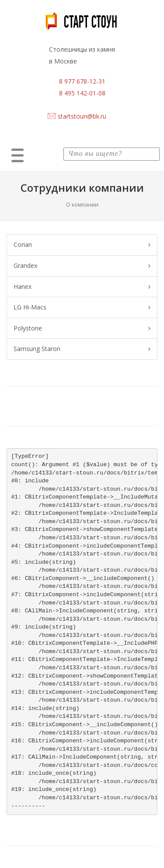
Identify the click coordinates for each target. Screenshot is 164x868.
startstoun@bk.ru (82, 116)
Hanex (82, 287)
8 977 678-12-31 (82, 81)
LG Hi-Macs (82, 307)
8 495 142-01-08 (82, 93)
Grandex (82, 266)
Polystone (82, 329)
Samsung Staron (82, 349)
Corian (82, 245)
